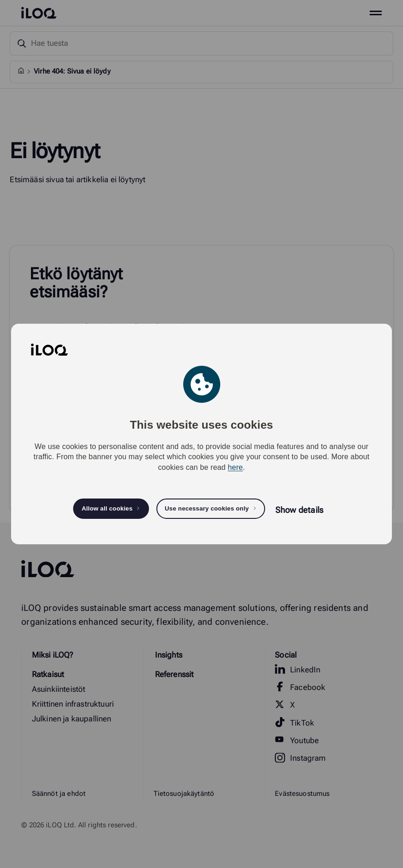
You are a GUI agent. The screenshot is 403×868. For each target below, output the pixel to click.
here (235, 467)
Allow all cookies (107, 508)
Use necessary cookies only (207, 508)
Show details (299, 510)
